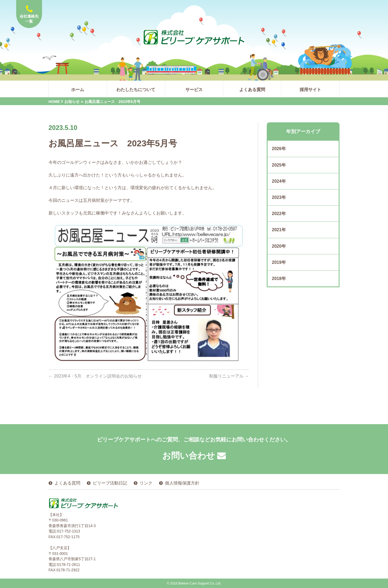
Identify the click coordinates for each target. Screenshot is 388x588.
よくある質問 (67, 483)
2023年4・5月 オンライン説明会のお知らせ (95, 376)
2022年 (279, 214)
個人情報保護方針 (182, 483)
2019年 (279, 262)
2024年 (279, 181)
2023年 (279, 197)
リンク (146, 483)
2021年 (279, 230)
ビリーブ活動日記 (110, 483)
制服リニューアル (229, 376)
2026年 (279, 149)
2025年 (279, 165)
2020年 (279, 246)
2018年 (279, 279)
